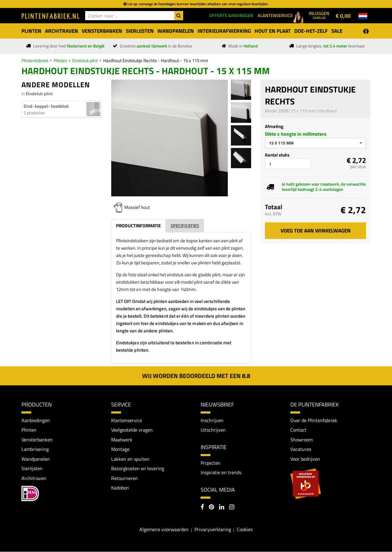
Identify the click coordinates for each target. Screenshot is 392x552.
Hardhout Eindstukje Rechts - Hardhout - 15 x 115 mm (156, 60)
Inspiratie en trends (221, 473)
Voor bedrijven (305, 459)
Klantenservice (127, 420)
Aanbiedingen (36, 420)
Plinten (60, 60)
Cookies (245, 529)
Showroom (302, 440)
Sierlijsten (32, 469)
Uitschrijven (213, 430)
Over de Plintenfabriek (314, 420)
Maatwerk (122, 440)
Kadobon (120, 488)
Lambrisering (35, 449)
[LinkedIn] (222, 508)
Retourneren (124, 478)
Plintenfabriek (35, 60)
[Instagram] (232, 508)
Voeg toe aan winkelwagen (316, 231)
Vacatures (301, 449)
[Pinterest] (211, 508)
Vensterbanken (37, 440)
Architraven (34, 478)
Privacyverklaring (213, 529)
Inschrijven (212, 420)
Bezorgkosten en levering (138, 469)
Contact (298, 430)
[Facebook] (202, 508)
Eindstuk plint (85, 60)
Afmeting (274, 126)
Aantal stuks (277, 155)
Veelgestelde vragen (132, 430)
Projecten (211, 463)
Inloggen (319, 15)
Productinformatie (138, 226)
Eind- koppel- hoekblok (46, 106)
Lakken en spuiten (130, 459)
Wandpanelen (36, 459)
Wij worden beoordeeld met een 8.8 (196, 376)
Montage (120, 449)
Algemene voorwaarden (164, 529)
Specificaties (185, 226)
